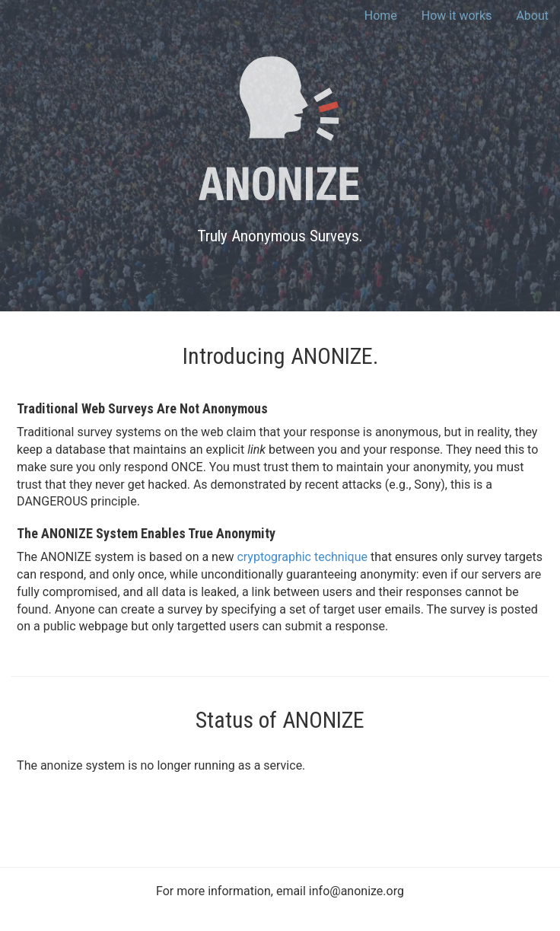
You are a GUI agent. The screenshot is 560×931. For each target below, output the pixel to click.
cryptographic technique (302, 557)
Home (381, 16)
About (532, 16)
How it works (457, 16)
